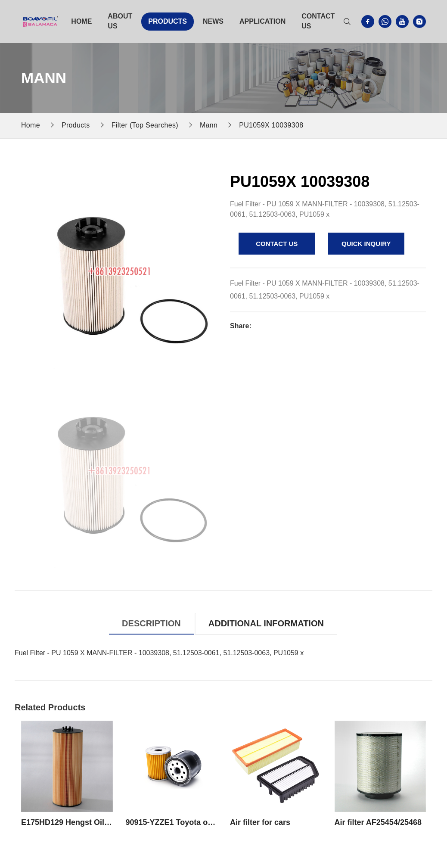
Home (81, 21)
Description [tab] (151, 623)
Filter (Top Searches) (145, 125)
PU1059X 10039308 (271, 125)
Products (168, 21)
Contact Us (318, 21)
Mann (209, 125)
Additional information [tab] (266, 623)
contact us (277, 244)
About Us (120, 21)
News (213, 21)
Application (262, 21)
